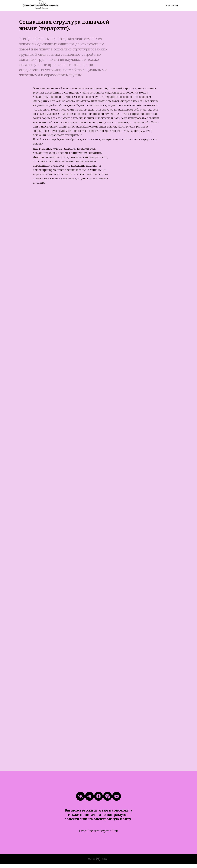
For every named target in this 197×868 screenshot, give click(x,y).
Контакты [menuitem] (172, 5)
